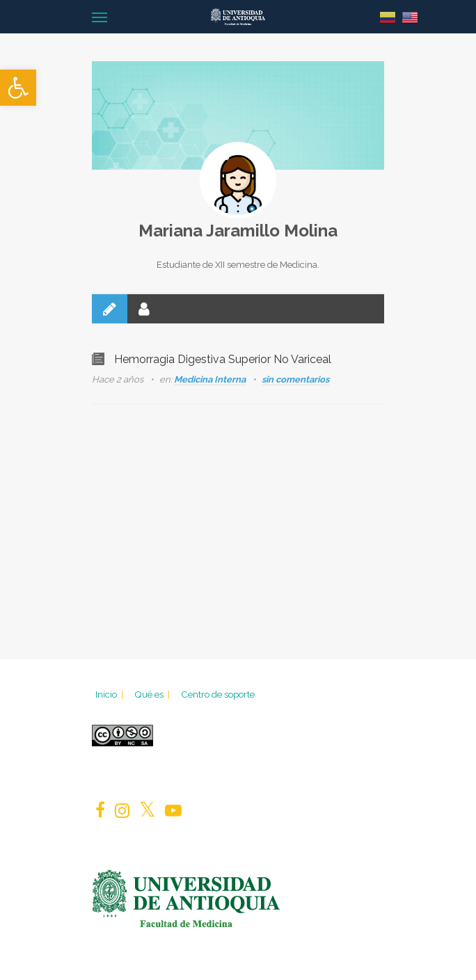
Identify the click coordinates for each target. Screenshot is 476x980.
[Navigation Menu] (100, 17)
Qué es (153, 694)
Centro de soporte (218, 694)
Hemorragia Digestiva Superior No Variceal (223, 359)
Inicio (110, 694)
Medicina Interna (210, 379)
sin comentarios (295, 379)
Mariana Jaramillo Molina (238, 231)
